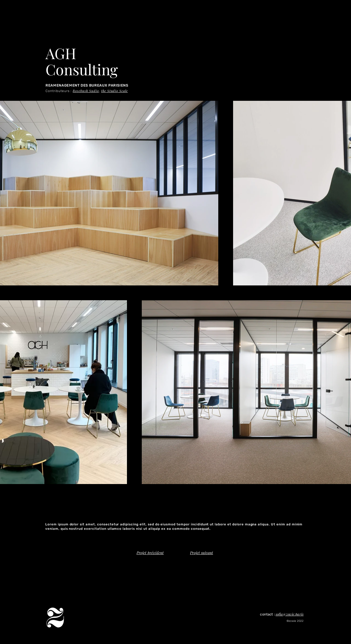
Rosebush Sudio (86, 91)
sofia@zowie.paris (290, 614)
